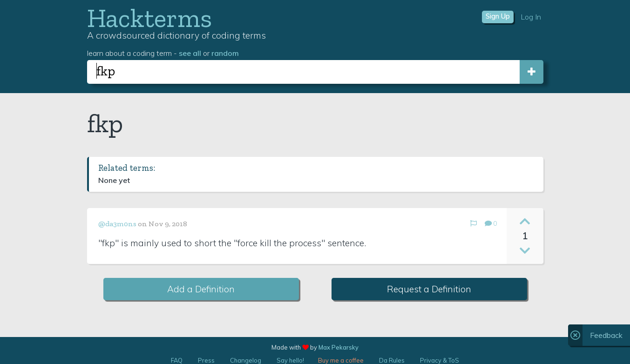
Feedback (606, 335)
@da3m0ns (117, 224)
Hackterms (149, 18)
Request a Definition (429, 289)
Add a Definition (201, 289)
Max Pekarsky (339, 347)
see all (190, 53)
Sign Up (498, 16)
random (225, 53)
